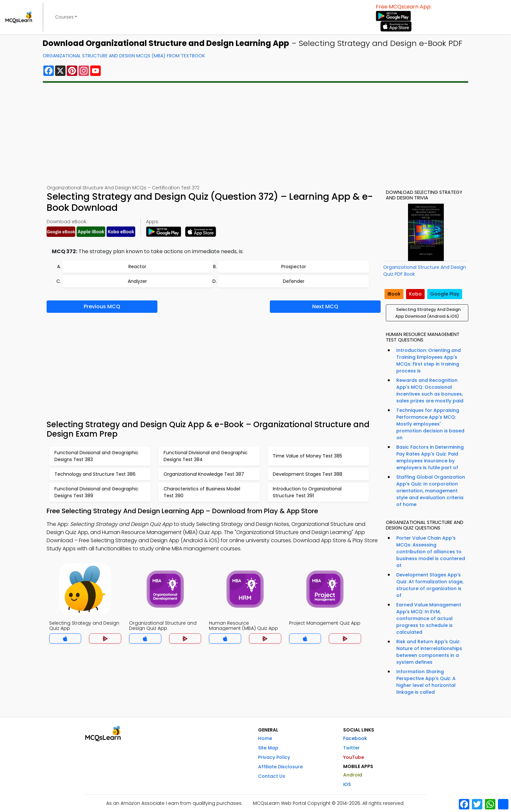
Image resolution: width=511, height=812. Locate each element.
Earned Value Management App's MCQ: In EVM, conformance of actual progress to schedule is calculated (429, 618)
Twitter (351, 748)
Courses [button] (64, 17)
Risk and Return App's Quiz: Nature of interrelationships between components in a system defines (429, 652)
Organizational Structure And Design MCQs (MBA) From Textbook (124, 56)
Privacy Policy (274, 757)
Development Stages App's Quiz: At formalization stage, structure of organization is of (430, 585)
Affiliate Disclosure (280, 767)
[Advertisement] (255, 134)
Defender (294, 281)
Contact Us (272, 776)
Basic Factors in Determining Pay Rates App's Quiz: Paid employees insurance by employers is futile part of (430, 457)
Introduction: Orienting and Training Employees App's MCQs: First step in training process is (429, 361)
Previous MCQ (102, 306)
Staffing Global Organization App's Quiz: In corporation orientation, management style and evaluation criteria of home (431, 491)
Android (353, 775)
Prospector (294, 267)
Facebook (355, 738)
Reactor (137, 267)
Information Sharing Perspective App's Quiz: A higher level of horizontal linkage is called (426, 682)
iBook (394, 294)
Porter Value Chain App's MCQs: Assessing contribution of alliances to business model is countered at (431, 552)
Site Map (268, 748)
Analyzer (137, 281)
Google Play (445, 294)
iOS (347, 784)
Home (265, 738)
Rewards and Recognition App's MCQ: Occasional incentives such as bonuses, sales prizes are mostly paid (430, 391)
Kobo (415, 294)
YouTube (354, 757)
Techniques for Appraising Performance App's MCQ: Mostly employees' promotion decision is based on (430, 424)
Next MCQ (325, 306)
